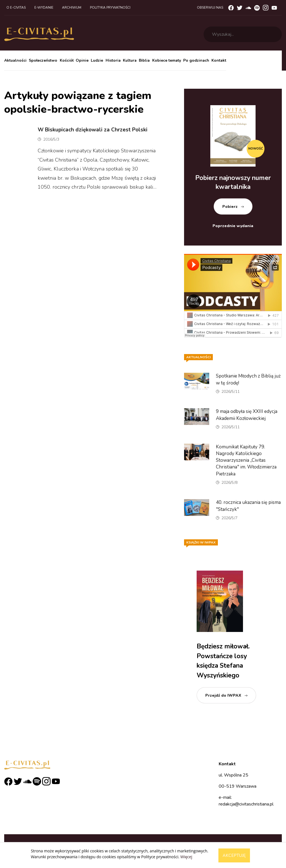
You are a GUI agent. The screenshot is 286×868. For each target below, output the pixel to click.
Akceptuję (234, 855)
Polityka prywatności (110, 8)
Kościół (67, 60)
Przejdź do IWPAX (223, 695)
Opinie (82, 60)
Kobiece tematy (167, 60)
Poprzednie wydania (233, 226)
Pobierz (230, 207)
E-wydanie (44, 8)
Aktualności (15, 60)
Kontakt (219, 60)
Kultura (130, 60)
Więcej (186, 857)
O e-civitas (16, 8)
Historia (113, 60)
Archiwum (72, 8)
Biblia (144, 60)
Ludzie (97, 60)
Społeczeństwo (43, 60)
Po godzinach (196, 60)
